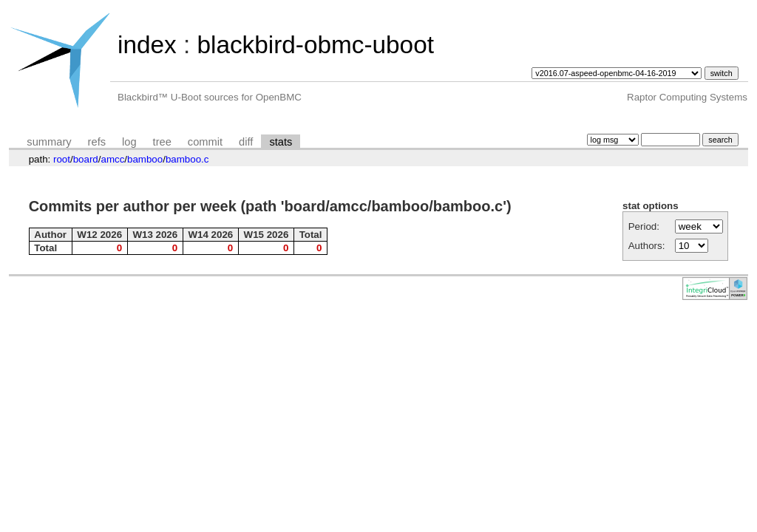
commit (205, 142)
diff (246, 142)
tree (162, 142)
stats (281, 142)
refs (97, 142)
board (86, 159)
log (129, 142)
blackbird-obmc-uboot (315, 45)
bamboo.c (187, 159)
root (62, 159)
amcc (112, 159)
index (147, 45)
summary (49, 142)
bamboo (145, 159)
